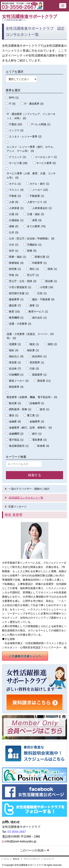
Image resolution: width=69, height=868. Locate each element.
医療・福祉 (17, 257)
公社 (14, 245)
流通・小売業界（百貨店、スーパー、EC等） (30, 337)
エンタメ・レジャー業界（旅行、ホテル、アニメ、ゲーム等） (31, 149)
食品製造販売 (19, 446)
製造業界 (16, 387)
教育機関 (16, 318)
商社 (34, 269)
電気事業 (39, 440)
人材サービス (37, 202)
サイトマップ (49, 859)
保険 (14, 226)
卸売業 (15, 269)
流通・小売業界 (20, 324)
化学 (14, 251)
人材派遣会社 (42, 208)
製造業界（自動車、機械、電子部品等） (32, 397)
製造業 (44, 381)
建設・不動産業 (43, 299)
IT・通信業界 (34, 104)
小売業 (47, 287)
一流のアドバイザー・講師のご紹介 (29, 489)
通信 (14, 415)
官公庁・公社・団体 (23, 281)
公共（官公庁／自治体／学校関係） (32, 239)
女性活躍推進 (34, 18)
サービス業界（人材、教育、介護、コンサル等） (31, 176)
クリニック (17, 157)
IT (12, 104)
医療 (32, 251)
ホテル (15, 184)
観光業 (15, 403)
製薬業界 (39, 375)
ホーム (7, 859)
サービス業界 (46, 163)
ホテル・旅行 (39, 184)
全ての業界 (36, 226)
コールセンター (46, 157)
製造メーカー (19, 381)
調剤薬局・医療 (20, 409)
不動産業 (37, 196)
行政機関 (16, 375)
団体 (52, 269)
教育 (14, 312)
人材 (14, 202)
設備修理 (37, 403)
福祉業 (33, 350)
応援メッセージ (17, 506)
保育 (37, 220)
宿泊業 (51, 281)
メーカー (40, 190)
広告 (42, 293)
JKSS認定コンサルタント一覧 (26, 498)
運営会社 (16, 859)
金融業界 (37, 422)
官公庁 (33, 275)
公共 (14, 232)
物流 (34, 344)
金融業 (15, 422)
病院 (52, 344)
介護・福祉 (36, 214)
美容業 (15, 363)
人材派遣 (16, 208)
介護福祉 (16, 220)
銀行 (37, 434)
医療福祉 (16, 263)
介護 (14, 214)
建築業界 (16, 299)
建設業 (15, 306)
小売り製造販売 (20, 287)
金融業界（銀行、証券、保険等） (30, 428)
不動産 (15, 196)
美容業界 (37, 363)
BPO (14, 98)
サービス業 (18, 163)
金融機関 (16, 434)
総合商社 (39, 356)
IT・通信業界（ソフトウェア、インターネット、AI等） (31, 116)
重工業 (33, 415)
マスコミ (16, 190)
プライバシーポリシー (32, 859)
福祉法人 (16, 356)
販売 (45, 409)
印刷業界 (39, 263)
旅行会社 (39, 318)
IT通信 (15, 124)
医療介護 (42, 257)
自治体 (15, 369)
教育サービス (38, 312)
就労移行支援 (19, 293)
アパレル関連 (40, 124)
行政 (34, 369)
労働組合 (34, 245)
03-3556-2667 (17, 832)
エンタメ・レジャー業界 (25, 137)
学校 (14, 275)
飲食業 (43, 446)
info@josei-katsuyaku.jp (21, 841)
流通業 (15, 344)
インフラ (16, 130)
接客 (34, 306)
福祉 (14, 350)
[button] (63, 6)
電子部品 (16, 440)
